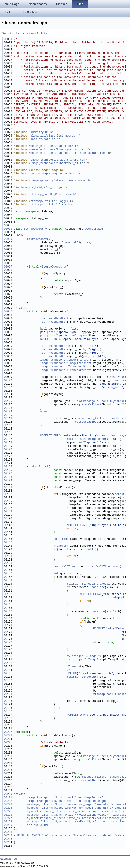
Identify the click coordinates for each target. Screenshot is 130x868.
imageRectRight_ (96, 801)
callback (42, 467)
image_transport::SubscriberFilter (54, 798)
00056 (8, 229)
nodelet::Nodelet (113, 836)
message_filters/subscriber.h (54, 146)
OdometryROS (94, 229)
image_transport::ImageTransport (66, 360)
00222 (8, 801)
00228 (8, 822)
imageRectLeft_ (95, 798)
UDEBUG (72, 674)
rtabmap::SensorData (83, 677)
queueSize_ (42, 825)
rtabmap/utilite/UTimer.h (50, 205)
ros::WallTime (64, 567)
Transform (61, 546)
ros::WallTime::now (103, 567)
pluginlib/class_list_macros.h (54, 136)
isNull (88, 550)
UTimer (72, 667)
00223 (8, 805)
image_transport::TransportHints (66, 367)
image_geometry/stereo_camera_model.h (60, 181)
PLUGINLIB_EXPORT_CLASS (32, 836)
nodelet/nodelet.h (44, 139)
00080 (8, 312)
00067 (8, 267)
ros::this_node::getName (86, 439)
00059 (8, 239)
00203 (8, 736)
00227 (8, 818)
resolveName (119, 377)
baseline (98, 588)
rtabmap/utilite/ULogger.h (51, 201)
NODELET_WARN (103, 629)
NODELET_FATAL (91, 594)
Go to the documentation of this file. (25, 33)
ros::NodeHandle (53, 319)
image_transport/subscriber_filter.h (59, 164)
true (85, 243)
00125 (8, 467)
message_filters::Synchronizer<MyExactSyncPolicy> (67, 822)
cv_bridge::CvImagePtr (84, 656)
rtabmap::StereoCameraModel (88, 584)
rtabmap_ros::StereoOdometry (74, 836)
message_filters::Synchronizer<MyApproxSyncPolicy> (68, 815)
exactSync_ (120, 822)
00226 (8, 815)
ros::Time (61, 539)
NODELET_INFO (50, 339)
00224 (8, 808)
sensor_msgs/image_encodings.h (54, 174)
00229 (8, 825)
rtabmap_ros (8, 859)
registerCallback (88, 405)
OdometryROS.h (41, 132)
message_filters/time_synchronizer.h (59, 150)
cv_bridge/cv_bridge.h (48, 188)
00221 (8, 798)
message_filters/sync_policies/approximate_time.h (70, 153)
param (51, 332)
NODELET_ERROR (78, 525)
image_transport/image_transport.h (58, 160)
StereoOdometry (35, 229)
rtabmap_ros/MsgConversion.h (53, 195)
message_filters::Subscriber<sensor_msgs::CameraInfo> (70, 805)
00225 (8, 812)
